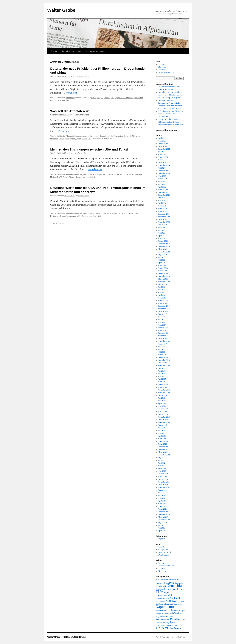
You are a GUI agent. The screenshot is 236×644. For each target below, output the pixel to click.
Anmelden (162, 547)
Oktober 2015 (163, 363)
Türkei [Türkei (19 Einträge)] (173, 625)
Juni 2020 (162, 230)
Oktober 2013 (163, 420)
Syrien (73, 139)
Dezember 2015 (164, 357)
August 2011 (163, 490)
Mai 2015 (161, 376)
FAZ (105, 174)
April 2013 (162, 436)
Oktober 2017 (163, 311)
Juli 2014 (161, 398)
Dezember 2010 (164, 512)
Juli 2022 (161, 181)
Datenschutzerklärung (95, 51)
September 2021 (164, 195)
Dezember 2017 (164, 306)
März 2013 (162, 439)
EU (112, 136)
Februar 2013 (163, 441)
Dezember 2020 (164, 214)
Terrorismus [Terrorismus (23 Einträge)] (160, 625)
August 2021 (163, 198)
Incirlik (123, 174)
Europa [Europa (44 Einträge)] (165, 592)
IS (130, 136)
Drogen (100, 98)
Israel (129, 174)
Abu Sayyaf (96, 213)
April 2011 (162, 501)
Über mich (65, 51)
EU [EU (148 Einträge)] (158, 592)
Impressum (78, 51)
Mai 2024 (161, 168)
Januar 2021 (162, 211)
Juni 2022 (162, 184)
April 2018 (162, 295)
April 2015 (162, 379)
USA (90, 139)
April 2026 (162, 138)
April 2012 (162, 468)
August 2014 (163, 395)
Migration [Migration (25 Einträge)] (160, 616)
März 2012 (162, 471)
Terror (78, 139)
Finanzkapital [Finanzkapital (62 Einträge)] (164, 595)
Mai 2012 (161, 466)
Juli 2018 (161, 287)
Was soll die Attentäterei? (69, 111)
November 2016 (164, 336)
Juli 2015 (161, 371)
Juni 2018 (162, 290)
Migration (136, 136)
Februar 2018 (163, 301)
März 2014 (162, 406)
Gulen (126, 136)
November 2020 (164, 217)
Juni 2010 (162, 525)
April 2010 (162, 531)
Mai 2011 (161, 498)
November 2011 (164, 482)
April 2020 (162, 236)
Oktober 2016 (163, 338)
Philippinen (139, 98)
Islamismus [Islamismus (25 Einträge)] (168, 604)
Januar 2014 (162, 412)
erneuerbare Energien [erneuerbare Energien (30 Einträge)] (175, 589)
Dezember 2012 (164, 447)
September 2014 (164, 393)
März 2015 (162, 382)
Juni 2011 (162, 495)
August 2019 (163, 255)
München (54, 139)
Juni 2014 (162, 401)
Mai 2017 (161, 322)
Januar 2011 (162, 509)
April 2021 (162, 203)
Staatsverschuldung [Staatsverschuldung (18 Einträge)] (162, 622)
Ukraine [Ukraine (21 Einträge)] (179, 625)
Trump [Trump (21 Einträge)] (168, 625)
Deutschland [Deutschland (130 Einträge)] (176, 586)
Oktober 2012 (163, 452)
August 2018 (163, 284)
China (94, 98)
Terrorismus (71, 216)
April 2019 (162, 263)
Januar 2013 (162, 444)
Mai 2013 (161, 433)
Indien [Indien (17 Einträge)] (182, 601)
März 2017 (162, 325)
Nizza (67, 139)
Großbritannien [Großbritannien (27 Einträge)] (172, 601)
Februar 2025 (163, 157)
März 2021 (162, 206)
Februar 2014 (163, 409)
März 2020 (162, 238)
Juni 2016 (162, 349)
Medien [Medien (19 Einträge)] (169, 614)
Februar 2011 (163, 506)
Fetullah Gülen (113, 174)
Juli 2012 (161, 460)
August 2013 (163, 425)
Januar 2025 (162, 160)
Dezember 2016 (164, 333)
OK (112, 98)
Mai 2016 (161, 352)
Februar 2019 (163, 268)
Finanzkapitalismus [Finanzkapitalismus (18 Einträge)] (162, 598)
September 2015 (164, 366)
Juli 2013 (161, 428)
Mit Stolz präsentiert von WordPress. (172, 637)
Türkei (84, 139)
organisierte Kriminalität (124, 98)
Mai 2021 (161, 200)
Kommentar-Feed (164, 552)
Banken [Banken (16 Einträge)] (163, 579)
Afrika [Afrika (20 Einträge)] (158, 579)
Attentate (95, 136)
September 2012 (164, 455)
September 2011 (164, 487)
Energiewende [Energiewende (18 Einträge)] (161, 589)
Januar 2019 (162, 271)
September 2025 (164, 149)
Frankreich (118, 136)
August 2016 (163, 344)
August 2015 (163, 368)
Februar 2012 (163, 474)
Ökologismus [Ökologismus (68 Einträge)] (173, 628)
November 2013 (164, 417)
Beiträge (54, 51)
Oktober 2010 (163, 517)
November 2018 (164, 276)
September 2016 (164, 341)
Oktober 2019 (163, 249)
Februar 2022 (163, 190)
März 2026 (162, 141)
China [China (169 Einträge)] (161, 582)
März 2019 (162, 265)
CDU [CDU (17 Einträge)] (177, 579)
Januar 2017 (162, 330)
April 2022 (162, 187)
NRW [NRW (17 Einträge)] (172, 616)
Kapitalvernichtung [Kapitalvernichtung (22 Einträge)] (163, 610)
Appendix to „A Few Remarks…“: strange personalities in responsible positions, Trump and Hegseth (171, 95)
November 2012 (164, 449)
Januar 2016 (162, 355)
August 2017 (163, 314)
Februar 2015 (163, 384)
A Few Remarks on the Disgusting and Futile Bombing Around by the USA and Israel (171, 114)
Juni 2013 (162, 430)
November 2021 (164, 192)
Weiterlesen (73, 93)
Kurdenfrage (137, 174)
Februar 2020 (163, 241)
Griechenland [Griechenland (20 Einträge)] (161, 601)
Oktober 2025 (163, 146)
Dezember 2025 (164, 144)
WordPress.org (163, 555)
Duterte (107, 98)
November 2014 (164, 390)
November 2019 (164, 246)
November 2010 (164, 514)
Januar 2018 (162, 303)
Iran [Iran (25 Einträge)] (157, 604)
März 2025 (162, 154)
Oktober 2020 (163, 219)
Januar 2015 (162, 387)
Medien (53, 177)
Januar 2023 (162, 179)
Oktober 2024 (163, 163)
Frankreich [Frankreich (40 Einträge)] (175, 598)
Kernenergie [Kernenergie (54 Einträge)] (178, 610)
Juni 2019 (162, 257)
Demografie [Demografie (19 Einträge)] (179, 583)
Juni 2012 (162, 463)
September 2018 (164, 282)
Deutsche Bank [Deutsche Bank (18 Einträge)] (161, 586)
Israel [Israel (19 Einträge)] (175, 604)
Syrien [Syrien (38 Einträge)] (173, 622)
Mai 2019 (161, 260)
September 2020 (164, 222)
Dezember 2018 (164, 274)
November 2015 (164, 360)
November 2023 (164, 173)
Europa (117, 213)
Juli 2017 (161, 317)
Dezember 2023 (164, 171)
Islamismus (128, 213)
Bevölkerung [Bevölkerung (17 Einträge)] (171, 579)
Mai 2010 (161, 528)
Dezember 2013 (164, 414)
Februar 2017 (163, 328)
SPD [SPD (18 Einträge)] (183, 620)
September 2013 (164, 422)
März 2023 (162, 176)
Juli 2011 (161, 493)
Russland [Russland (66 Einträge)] (176, 619)
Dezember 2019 (164, 244)
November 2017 (164, 309)
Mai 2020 (161, 233)
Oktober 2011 (163, 485)
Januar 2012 (162, 476)
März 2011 (162, 504)
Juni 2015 (162, 374)
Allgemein (70, 98)
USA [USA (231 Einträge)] (160, 628)
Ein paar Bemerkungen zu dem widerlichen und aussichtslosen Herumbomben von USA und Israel (171, 122)
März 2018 (162, 298)
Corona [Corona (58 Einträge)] (170, 583)
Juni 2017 (162, 320)
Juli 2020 (161, 227)
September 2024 (164, 165)
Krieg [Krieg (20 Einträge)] (158, 614)
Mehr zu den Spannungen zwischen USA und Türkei (89, 149)
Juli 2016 (161, 347)
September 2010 (164, 520)
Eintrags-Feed (163, 550)
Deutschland (105, 136)
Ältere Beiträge (57, 223)
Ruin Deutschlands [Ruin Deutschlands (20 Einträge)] (163, 620)
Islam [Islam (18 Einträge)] (161, 604)
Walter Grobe (61, 10)
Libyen (136, 213)
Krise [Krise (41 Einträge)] (163, 614)
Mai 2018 (161, 292)
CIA (93, 174)
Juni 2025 (162, 152)
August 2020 (163, 225)
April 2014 (162, 403)
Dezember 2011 (164, 479)
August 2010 (163, 523)
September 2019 (164, 252)
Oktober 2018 (163, 279)
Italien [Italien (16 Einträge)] (180, 604)
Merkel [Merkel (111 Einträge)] (177, 613)
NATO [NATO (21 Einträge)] (167, 616)
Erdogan (99, 174)
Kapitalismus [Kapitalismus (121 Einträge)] (165, 607)
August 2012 (163, 458)
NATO (61, 139)
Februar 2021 (163, 209)
